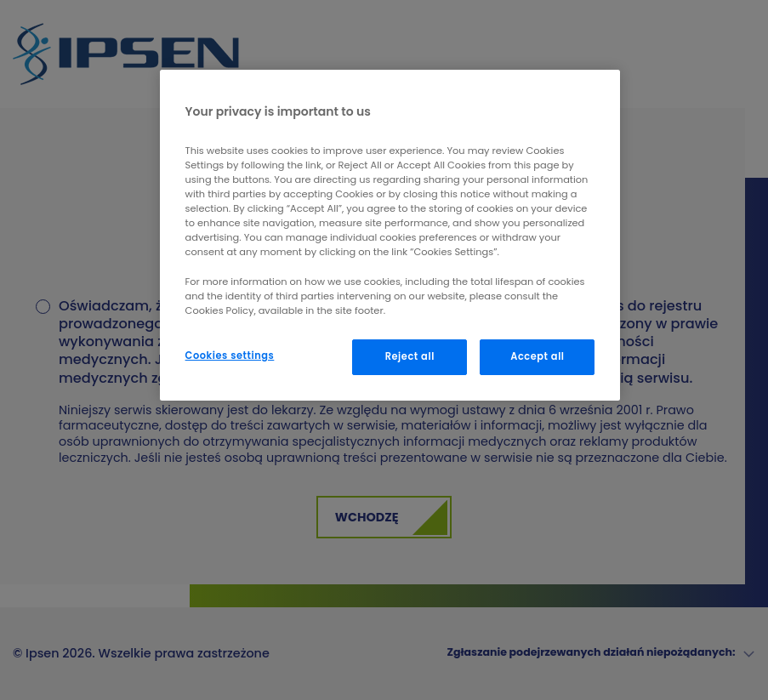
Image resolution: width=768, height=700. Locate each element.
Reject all (410, 356)
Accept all (537, 356)
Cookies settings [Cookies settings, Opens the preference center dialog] (230, 356)
